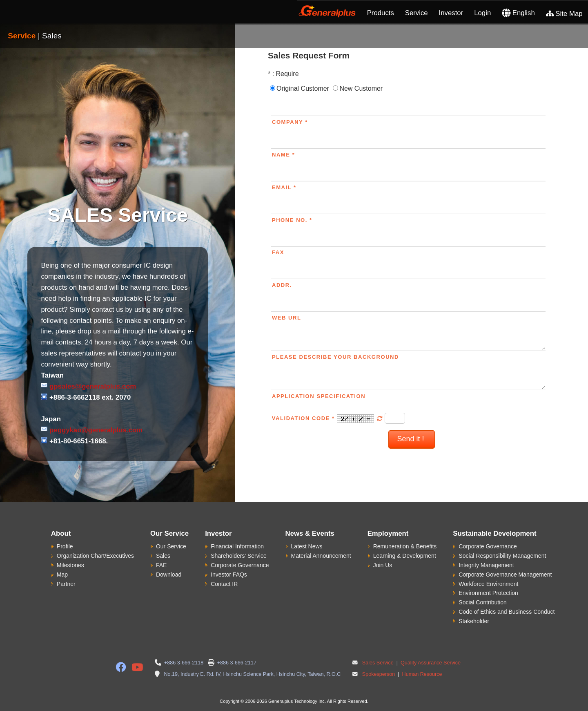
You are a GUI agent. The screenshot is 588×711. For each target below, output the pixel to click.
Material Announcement (321, 556)
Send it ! (411, 439)
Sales (163, 556)
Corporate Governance (240, 565)
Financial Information (237, 546)
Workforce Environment (488, 584)
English (518, 13)
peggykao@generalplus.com (96, 430)
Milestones (70, 565)
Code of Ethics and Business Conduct (507, 612)
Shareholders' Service (239, 556)
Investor (451, 13)
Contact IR (224, 584)
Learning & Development (405, 556)
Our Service (171, 546)
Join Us (383, 565)
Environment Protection (488, 593)
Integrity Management (486, 565)
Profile (65, 546)
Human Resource (421, 674)
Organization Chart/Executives (95, 556)
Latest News (307, 546)
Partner (66, 584)
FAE (161, 565)
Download (169, 575)
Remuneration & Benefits (405, 546)
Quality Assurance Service (430, 663)
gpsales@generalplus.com (93, 386)
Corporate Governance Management (505, 575)
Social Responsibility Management (502, 556)
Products (381, 13)
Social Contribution (483, 602)
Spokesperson (379, 674)
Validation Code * (329, 418)
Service (416, 13)
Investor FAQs (229, 575)
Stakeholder (474, 621)
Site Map (564, 14)
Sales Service (378, 663)
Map (62, 575)
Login (482, 13)
